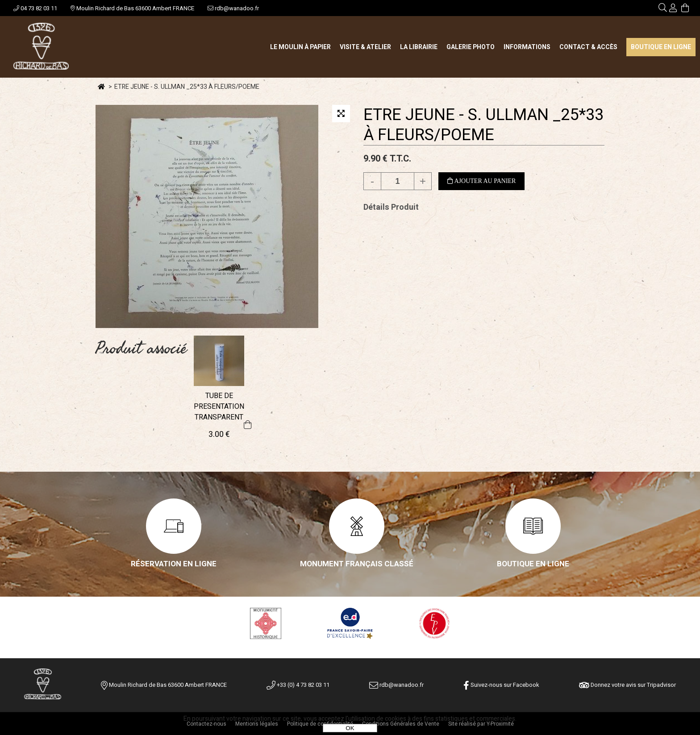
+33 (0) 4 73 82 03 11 (298, 685)
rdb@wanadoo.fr (233, 8)
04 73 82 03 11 (35, 8)
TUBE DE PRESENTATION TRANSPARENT (219, 407)
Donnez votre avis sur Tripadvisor (627, 685)
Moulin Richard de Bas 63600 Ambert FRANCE (132, 8)
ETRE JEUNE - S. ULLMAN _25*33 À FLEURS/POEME (483, 125)
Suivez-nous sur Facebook (501, 685)
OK (350, 728)
